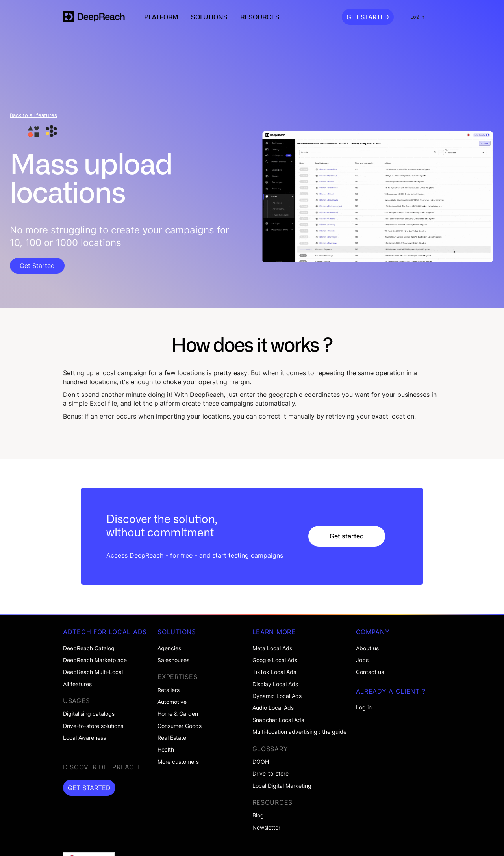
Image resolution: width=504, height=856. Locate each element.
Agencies (169, 648)
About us (367, 648)
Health (166, 750)
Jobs (362, 660)
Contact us (370, 672)
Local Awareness (84, 738)
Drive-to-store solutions (93, 726)
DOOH (261, 762)
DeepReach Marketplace (95, 660)
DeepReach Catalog (89, 648)
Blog (258, 815)
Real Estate (172, 738)
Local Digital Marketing (282, 786)
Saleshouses (173, 660)
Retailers (169, 690)
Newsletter (266, 828)
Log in (364, 707)
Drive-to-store (271, 774)
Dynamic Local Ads (277, 696)
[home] (94, 17)
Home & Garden (178, 714)
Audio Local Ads (273, 708)
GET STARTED (368, 17)
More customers (178, 762)
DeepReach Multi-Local (93, 672)
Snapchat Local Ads (278, 720)
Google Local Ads (275, 660)
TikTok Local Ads (274, 672)
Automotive (172, 702)
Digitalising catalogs (89, 714)
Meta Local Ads (272, 648)
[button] (161, 17)
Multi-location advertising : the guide (299, 732)
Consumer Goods (180, 726)
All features (77, 684)
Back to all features (33, 115)
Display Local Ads (275, 684)
